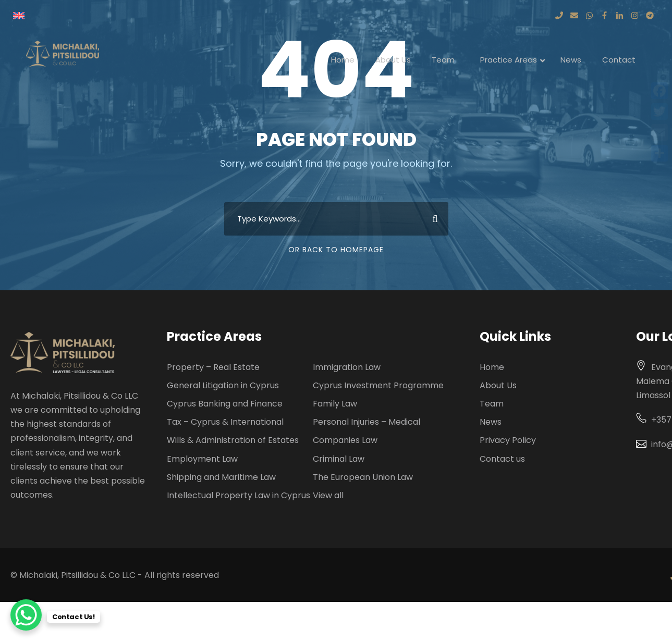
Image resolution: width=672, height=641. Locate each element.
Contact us (502, 459)
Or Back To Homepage (336, 250)
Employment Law (202, 459)
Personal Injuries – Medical (366, 422)
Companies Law (345, 440)
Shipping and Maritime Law (221, 477)
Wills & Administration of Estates (233, 440)
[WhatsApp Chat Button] (26, 615)
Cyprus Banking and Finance (225, 404)
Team (492, 404)
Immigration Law (347, 367)
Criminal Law (339, 459)
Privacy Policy (508, 440)
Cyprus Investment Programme (378, 385)
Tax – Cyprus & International (225, 422)
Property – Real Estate (213, 367)
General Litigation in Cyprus (223, 385)
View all (328, 495)
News (491, 422)
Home (492, 367)
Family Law (335, 404)
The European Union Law (363, 477)
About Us (498, 385)
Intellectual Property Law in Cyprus (239, 495)
